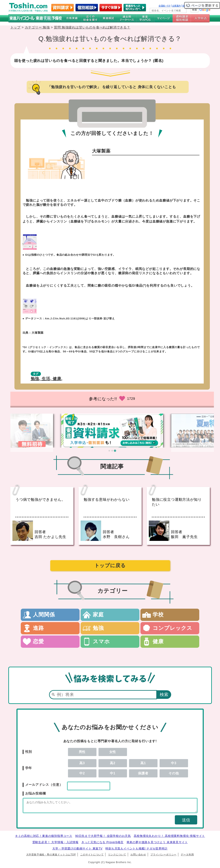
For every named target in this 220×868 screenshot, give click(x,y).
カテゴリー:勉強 (37, 27)
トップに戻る (110, 565)
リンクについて (117, 856)
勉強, (36, 379)
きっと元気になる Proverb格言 (102, 844)
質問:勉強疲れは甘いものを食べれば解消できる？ (92, 27)
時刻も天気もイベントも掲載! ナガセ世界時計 (136, 850)
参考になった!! (103, 399)
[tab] (109, 451)
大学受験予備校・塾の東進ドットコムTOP (51, 856)
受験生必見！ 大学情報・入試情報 (55, 844)
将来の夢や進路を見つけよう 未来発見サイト (157, 844)
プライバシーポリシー (163, 856)
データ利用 (187, 856)
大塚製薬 (38, 333)
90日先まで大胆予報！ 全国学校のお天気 (103, 838)
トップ (15, 27)
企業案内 (176, 6)
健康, (58, 379)
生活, (47, 379)
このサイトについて (92, 856)
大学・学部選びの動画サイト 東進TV (77, 850)
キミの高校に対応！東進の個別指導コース (44, 838)
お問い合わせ (138, 856)
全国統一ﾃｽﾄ (165, 6)
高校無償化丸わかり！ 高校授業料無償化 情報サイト (169, 838)
